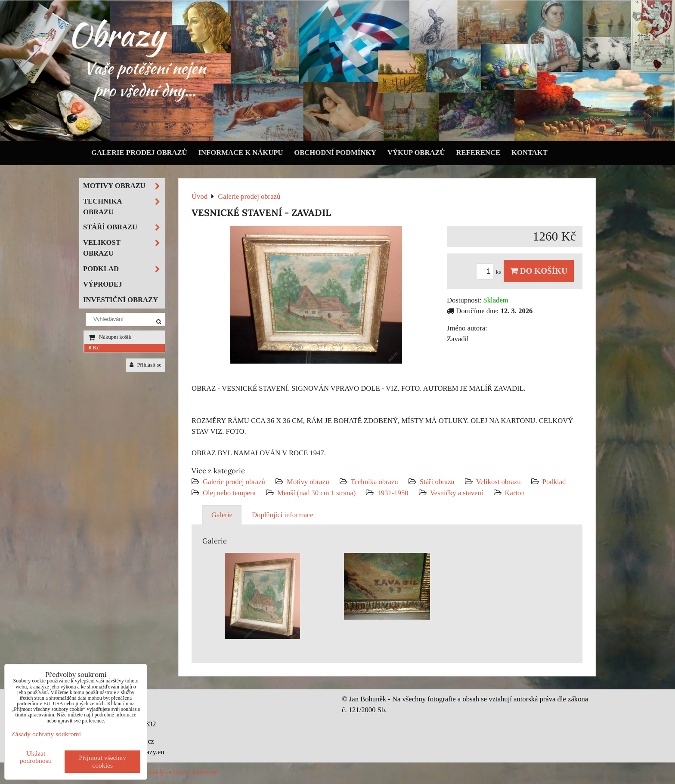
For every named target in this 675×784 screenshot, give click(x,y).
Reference (478, 153)
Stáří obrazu (437, 482)
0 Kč (94, 348)
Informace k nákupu (241, 153)
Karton (515, 493)
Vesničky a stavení (458, 493)
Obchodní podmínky (335, 153)
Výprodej (103, 284)
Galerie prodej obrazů (139, 153)
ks (490, 272)
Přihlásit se (146, 365)
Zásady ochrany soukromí (181, 772)
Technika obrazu (375, 482)
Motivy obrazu (308, 482)
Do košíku (539, 271)
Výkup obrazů (416, 153)
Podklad (554, 482)
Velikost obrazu (499, 482)
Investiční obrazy (121, 300)
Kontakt (529, 153)
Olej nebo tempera (229, 493)
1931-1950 (393, 493)
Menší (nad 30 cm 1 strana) (317, 493)
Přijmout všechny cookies (102, 761)
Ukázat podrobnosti (36, 757)
